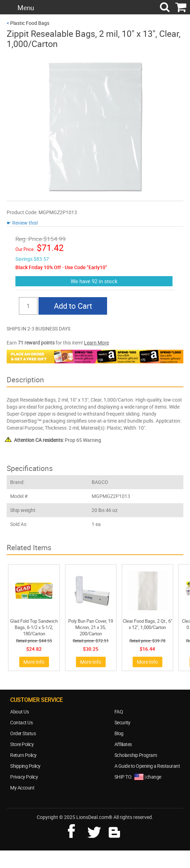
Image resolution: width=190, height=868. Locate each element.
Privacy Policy (24, 777)
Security (122, 722)
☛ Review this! (22, 223)
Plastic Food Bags (30, 23)
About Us (19, 712)
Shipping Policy (25, 766)
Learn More (96, 343)
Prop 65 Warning (58, 440)
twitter (96, 830)
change (154, 777)
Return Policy (23, 755)
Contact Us (21, 722)
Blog (119, 733)
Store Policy (22, 744)
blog (115, 830)
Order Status (23, 733)
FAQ (119, 712)
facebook (76, 830)
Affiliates (123, 744)
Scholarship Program (136, 755)
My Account (22, 788)
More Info (34, 662)
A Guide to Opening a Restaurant (147, 766)
